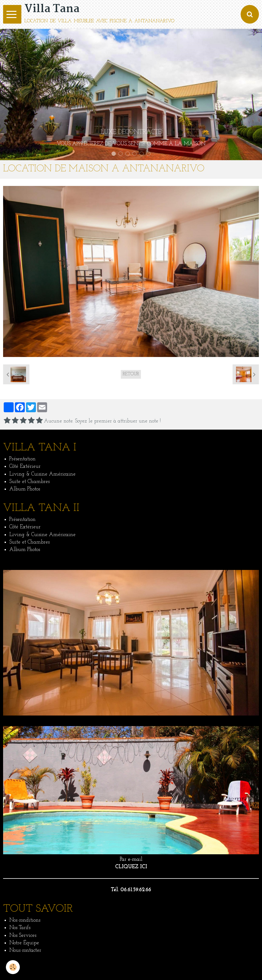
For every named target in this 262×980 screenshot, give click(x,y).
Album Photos (25, 489)
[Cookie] (13, 967)
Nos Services (23, 935)
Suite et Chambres (29, 482)
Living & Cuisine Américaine (42, 474)
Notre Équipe (24, 943)
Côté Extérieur (25, 466)
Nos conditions (25, 920)
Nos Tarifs (20, 928)
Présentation (22, 459)
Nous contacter (25, 950)
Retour (131, 374)
